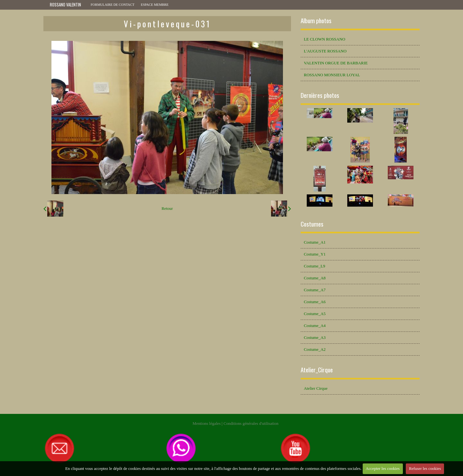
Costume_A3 (315, 338)
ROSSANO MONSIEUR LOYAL (332, 75)
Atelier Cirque (316, 388)
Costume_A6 (315, 302)
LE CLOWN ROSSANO (325, 39)
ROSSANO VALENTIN (65, 5)
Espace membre (155, 5)
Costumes (312, 224)
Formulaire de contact (113, 5)
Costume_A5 (315, 314)
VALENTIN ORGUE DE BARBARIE (336, 63)
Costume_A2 (315, 350)
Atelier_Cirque (317, 370)
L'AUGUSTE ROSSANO (325, 51)
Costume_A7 (315, 290)
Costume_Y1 (315, 254)
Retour (167, 209)
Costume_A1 (315, 242)
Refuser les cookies (425, 469)
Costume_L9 (314, 266)
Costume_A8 (315, 278)
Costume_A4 (315, 326)
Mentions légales (207, 424)
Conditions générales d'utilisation (251, 424)
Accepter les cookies (383, 469)
